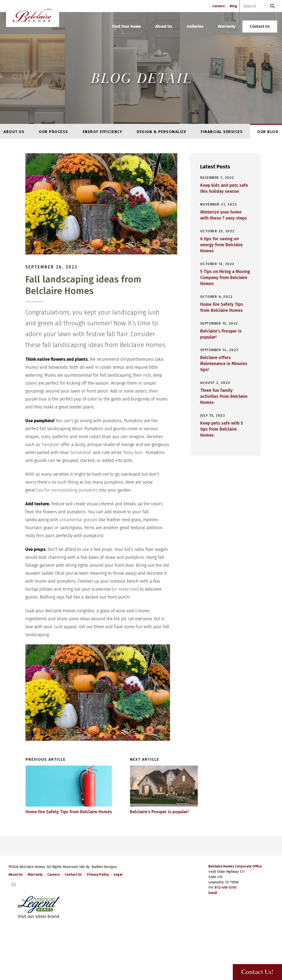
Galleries (195, 26)
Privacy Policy (98, 893)
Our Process (54, 132)
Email (213, 911)
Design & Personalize (162, 132)
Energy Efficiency (103, 132)
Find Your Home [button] (127, 26)
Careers (219, 6)
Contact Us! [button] (256, 972)
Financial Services (222, 132)
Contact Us (260, 26)
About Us (164, 26)
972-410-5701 (225, 906)
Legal (118, 893)
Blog (233, 6)
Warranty (227, 26)
